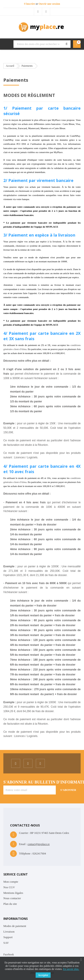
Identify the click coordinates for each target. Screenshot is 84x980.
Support (8, 937)
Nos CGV (9, 887)
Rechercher (67, 44)
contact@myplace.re (39, 844)
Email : (23, 844)
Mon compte (11, 882)
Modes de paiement (15, 926)
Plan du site (10, 904)
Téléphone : (25, 854)
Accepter (43, 975)
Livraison (9, 932)
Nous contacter (12, 898)
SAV (6, 943)
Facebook (9, 954)
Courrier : (24, 833)
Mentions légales (13, 893)
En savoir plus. (71, 969)
